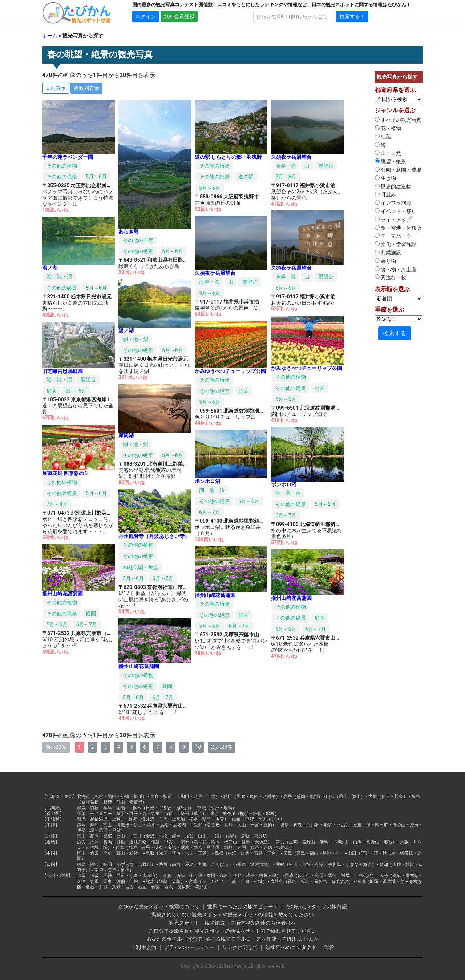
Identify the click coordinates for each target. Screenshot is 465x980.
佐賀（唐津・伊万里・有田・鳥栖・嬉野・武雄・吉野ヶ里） (222, 876)
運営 (329, 947)
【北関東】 (53, 808)
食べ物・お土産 (396, 269)
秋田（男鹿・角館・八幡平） (252, 796)
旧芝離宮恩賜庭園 (62, 371)
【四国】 (51, 864)
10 (198, 747)
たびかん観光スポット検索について (159, 907)
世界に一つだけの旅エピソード (243, 907)
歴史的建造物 (393, 186)
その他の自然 (138, 240)
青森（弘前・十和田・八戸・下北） (185, 796)
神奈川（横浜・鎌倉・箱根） (251, 814)
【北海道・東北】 (60, 796)
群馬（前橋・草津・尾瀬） (103, 808)
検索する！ (352, 16)
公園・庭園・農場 (398, 170)
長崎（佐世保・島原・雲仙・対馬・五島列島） (330, 876)
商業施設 (388, 253)
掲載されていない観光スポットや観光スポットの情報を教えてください (232, 915)
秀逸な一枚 (391, 277)
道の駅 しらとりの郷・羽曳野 (228, 157)
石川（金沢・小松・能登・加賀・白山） (172, 836)
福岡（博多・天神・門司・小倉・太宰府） (118, 876)
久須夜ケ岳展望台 (291, 157)
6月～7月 (286, 515)
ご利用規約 (143, 947)
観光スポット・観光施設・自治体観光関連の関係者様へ (232, 923)
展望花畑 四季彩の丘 (66, 473)
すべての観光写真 (398, 120)
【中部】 (51, 825)
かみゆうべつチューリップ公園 (307, 368)
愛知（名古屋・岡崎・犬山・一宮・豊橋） (235, 825)
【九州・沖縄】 (57, 876)
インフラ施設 (393, 203)
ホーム (50, 36)
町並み (385, 194)
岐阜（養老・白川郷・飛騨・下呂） (315, 825)
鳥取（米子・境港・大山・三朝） (178, 853)
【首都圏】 (53, 814)
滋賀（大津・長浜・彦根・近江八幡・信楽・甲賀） (127, 842)
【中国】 (51, 853)
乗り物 (385, 261)
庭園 (52, 391)
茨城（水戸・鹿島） (217, 808)
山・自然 (388, 153)
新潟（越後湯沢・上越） (101, 819)
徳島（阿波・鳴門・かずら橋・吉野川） (116, 864)
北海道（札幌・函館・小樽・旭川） (112, 796)
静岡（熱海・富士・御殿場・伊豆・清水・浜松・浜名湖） (134, 825)
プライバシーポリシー (189, 947)
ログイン (146, 16)
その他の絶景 (62, 177)
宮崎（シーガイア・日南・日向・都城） (228, 881)
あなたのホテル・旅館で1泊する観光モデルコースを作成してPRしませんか (232, 939)
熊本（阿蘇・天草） (165, 881)
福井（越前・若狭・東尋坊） (243, 836)
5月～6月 (96, 177)
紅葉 (383, 137)
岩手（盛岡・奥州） (303, 796)
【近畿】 (51, 842)
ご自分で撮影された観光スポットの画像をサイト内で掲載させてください (232, 931)
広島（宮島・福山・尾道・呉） (314, 853)
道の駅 (246, 177)
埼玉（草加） (194, 814)
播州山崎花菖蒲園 (62, 594)
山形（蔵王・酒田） (345, 796)
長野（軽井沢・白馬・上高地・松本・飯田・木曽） (178, 819)
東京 (215, 814)
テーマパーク (393, 236)
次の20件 (222, 747)
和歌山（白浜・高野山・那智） (366, 842)
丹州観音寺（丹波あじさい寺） (154, 536)
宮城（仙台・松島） (388, 796)
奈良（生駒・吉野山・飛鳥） (304, 842)
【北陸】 (51, 836)
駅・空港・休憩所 (398, 228)
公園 (320, 388)
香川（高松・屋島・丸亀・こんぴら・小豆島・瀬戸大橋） (215, 864)
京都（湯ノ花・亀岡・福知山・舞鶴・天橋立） (226, 842)
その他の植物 (62, 166)
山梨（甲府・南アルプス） (258, 819)
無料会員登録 (179, 16)
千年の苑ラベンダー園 (68, 157)
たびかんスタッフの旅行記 (316, 907)
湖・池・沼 (59, 277)
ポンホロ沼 (284, 485)
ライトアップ (393, 220)
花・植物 (388, 128)
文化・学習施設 (396, 244)
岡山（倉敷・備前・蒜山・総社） (110, 853)
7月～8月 (57, 504)
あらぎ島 (129, 232)
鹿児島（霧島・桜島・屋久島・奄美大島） (312, 881)
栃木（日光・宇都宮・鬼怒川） (163, 808)
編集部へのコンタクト (291, 947)
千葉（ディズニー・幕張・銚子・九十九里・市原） (127, 814)
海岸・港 (286, 166)
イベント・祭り (396, 211)
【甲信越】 (53, 819)
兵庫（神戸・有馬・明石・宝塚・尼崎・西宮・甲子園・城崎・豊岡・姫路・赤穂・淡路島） (205, 847)
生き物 (385, 178)
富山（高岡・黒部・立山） (103, 836)
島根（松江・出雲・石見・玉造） (247, 853)
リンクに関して (240, 947)
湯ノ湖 (50, 268)
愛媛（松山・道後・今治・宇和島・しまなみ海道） (326, 864)
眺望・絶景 (391, 161)
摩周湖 (126, 435)
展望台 (326, 166)
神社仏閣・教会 (141, 567)
